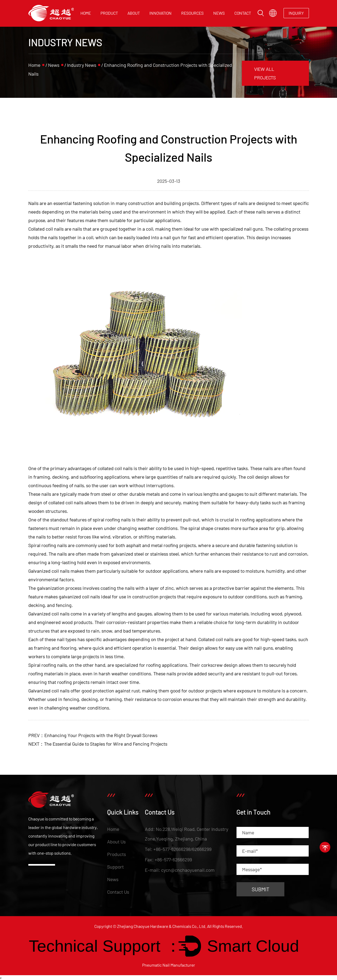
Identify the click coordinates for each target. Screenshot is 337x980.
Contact (243, 13)
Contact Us (118, 892)
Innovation (160, 13)
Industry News (82, 65)
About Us (116, 842)
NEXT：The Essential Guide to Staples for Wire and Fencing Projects (98, 744)
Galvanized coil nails (49, 691)
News (219, 13)
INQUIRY (296, 13)
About (134, 13)
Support (115, 867)
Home (86, 13)
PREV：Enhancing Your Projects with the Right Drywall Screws (93, 735)
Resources (192, 13)
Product (109, 13)
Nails (33, 203)
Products (117, 854)
